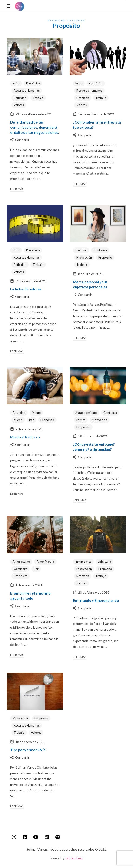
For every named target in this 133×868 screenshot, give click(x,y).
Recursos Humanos (27, 91)
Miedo (18, 420)
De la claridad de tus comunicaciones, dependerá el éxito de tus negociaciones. (35, 127)
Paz (32, 420)
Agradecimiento (86, 413)
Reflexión (20, 98)
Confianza (100, 250)
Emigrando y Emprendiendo (96, 600)
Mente (36, 413)
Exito (16, 83)
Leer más (17, 189)
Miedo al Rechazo (25, 437)
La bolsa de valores (26, 289)
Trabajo (38, 98)
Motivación (84, 257)
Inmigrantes (83, 562)
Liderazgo (105, 562)
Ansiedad (19, 413)
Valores (19, 105)
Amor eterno (21, 562)
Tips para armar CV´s (28, 750)
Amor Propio (45, 562)
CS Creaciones (74, 858)
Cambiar (81, 250)
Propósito (33, 83)
